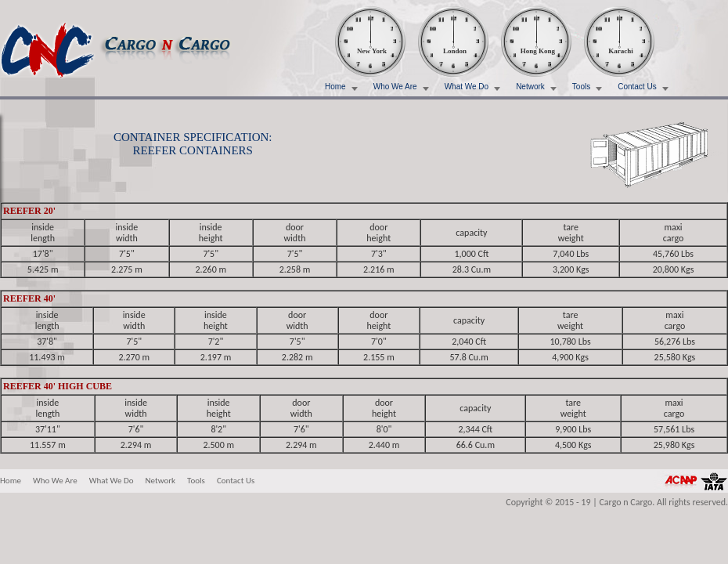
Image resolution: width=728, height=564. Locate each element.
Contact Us (637, 87)
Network (530, 87)
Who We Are (395, 87)
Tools (581, 87)
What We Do (467, 87)
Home (335, 87)
